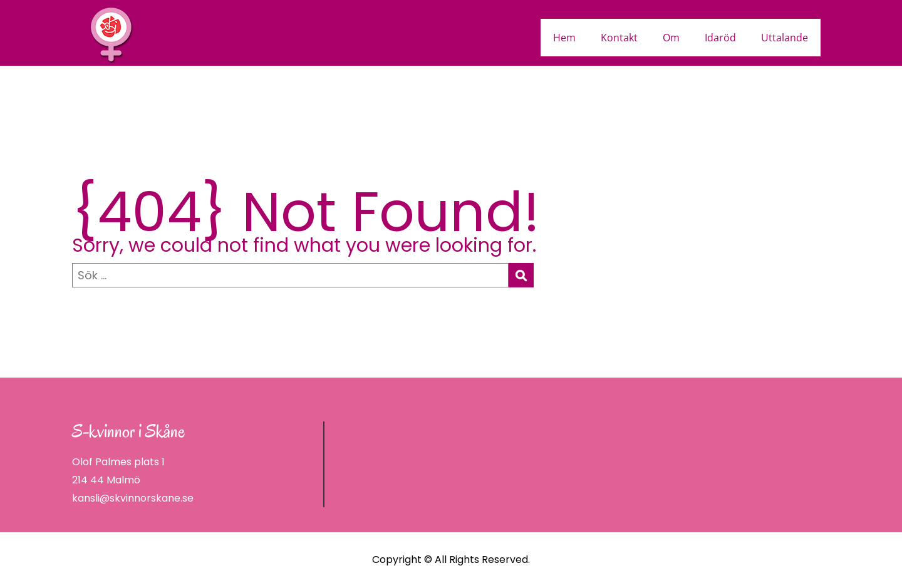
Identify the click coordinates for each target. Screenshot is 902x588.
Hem (564, 38)
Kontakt (619, 38)
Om (671, 38)
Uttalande (785, 38)
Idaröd (720, 38)
